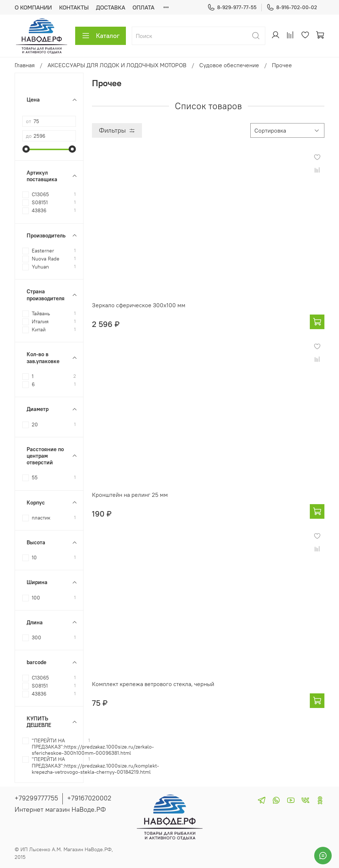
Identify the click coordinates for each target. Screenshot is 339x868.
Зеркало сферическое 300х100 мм (139, 305)
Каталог (101, 36)
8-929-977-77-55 (232, 7)
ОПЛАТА (143, 7)
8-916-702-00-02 (292, 7)
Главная (25, 65)
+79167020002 (89, 798)
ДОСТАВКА (111, 7)
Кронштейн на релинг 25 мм (130, 495)
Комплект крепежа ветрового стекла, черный (153, 684)
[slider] (26, 149)
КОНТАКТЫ (74, 7)
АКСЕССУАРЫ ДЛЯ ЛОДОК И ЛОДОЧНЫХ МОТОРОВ (117, 65)
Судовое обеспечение (229, 65)
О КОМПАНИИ (33, 7)
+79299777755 (36, 798)
